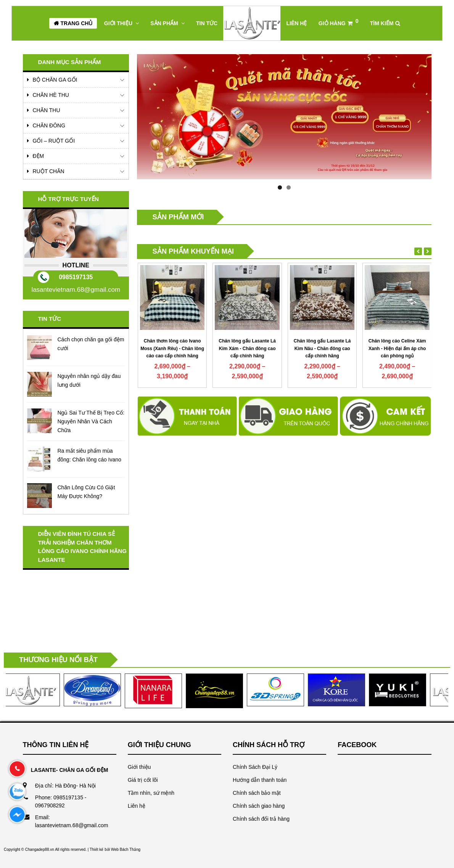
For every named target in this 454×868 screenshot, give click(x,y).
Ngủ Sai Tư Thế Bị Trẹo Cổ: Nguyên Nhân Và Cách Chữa (91, 421)
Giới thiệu (139, 767)
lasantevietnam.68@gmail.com (76, 290)
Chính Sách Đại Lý (255, 767)
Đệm (39, 156)
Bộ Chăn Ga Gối (55, 80)
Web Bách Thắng (126, 850)
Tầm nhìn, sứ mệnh (151, 793)
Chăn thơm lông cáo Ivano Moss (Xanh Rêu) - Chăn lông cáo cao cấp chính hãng (247, 349)
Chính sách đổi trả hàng (261, 819)
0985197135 (76, 277)
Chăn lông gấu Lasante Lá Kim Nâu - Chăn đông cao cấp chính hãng (397, 349)
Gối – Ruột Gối (54, 141)
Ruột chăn (49, 171)
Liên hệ (137, 806)
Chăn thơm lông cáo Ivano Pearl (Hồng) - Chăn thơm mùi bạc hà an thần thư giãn (172, 349)
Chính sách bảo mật (257, 793)
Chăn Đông (49, 125)
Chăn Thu (47, 110)
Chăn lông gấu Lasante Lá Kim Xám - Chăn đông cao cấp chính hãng (322, 349)
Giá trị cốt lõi (143, 780)
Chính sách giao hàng (259, 806)
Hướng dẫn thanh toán (260, 780)
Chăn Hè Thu (51, 95)
